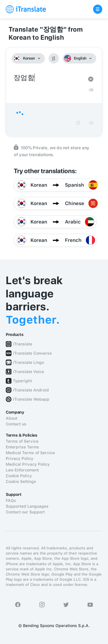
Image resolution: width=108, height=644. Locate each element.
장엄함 (48, 78)
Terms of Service (22, 441)
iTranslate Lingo (28, 362)
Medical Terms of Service (30, 453)
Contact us (16, 424)
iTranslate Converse (32, 353)
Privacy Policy (20, 458)
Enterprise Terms (22, 447)
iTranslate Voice (28, 372)
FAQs (11, 500)
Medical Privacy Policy (28, 464)
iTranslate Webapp (31, 399)
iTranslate (23, 344)
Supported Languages (27, 506)
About (11, 418)
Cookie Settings (21, 481)
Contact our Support (25, 512)
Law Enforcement (22, 470)
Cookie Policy (19, 476)
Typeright (22, 381)
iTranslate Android (31, 390)
